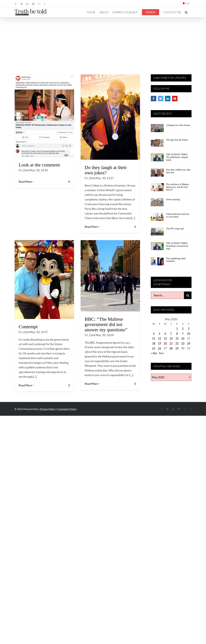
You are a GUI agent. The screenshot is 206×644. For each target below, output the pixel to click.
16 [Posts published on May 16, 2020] (183, 338)
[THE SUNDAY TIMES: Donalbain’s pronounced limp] (157, 247)
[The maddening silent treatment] (157, 262)
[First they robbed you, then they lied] (157, 174)
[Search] (188, 295)
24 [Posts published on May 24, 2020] (189, 343)
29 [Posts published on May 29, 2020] (177, 348)
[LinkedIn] (168, 99)
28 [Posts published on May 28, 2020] (171, 348)
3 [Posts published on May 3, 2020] (189, 329)
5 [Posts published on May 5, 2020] (159, 333)
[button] (186, 12)
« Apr (154, 353)
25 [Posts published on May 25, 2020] (154, 348)
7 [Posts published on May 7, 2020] (171, 333)
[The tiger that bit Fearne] (157, 144)
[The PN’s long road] (157, 233)
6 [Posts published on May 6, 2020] (165, 333)
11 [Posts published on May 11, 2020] (154, 338)
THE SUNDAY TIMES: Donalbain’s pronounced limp (177, 246)
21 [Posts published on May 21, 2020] (171, 343)
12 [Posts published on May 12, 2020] (159, 338)
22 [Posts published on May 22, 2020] (177, 343)
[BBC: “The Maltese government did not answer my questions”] (110, 276)
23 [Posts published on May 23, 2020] (183, 343)
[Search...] (167, 295)
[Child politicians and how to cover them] (157, 218)
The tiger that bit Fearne (177, 140)
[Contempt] (44, 280)
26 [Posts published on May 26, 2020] (159, 348)
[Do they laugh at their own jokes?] (110, 117)
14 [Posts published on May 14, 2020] (171, 338)
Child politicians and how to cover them (178, 215)
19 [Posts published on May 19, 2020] (159, 343)
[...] (133, 218)
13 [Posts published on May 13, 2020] (165, 338)
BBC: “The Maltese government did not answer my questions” (106, 324)
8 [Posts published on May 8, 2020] (177, 333)
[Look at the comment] (44, 116)
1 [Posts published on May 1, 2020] (177, 329)
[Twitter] (161, 99)
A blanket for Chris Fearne (178, 125)
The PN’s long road (175, 229)
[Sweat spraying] (157, 203)
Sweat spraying (173, 199)
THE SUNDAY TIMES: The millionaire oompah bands (177, 157)
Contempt (28, 327)
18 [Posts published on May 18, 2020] (154, 343)
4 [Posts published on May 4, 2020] (154, 333)
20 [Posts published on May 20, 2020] (165, 343)
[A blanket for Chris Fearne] (157, 129)
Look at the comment (39, 165)
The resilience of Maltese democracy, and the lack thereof (178, 187)
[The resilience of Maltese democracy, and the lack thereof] (157, 188)
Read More (25, 227)
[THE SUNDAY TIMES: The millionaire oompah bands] (157, 158)
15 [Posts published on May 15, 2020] (177, 338)
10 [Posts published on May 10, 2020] (189, 333)
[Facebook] (154, 99)
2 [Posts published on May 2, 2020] (183, 329)
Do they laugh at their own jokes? (106, 170)
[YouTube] (175, 99)
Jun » (162, 353)
